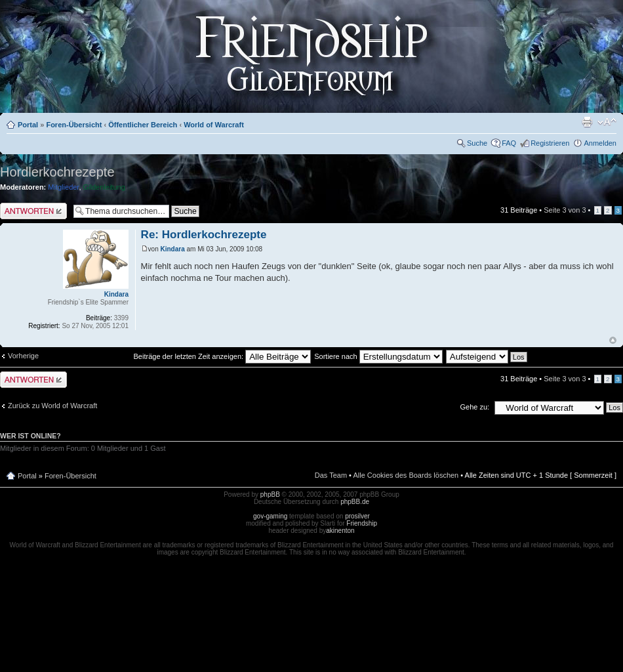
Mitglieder (63, 187)
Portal (28, 125)
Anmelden (600, 143)
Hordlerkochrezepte (57, 172)
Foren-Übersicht (74, 125)
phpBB (270, 494)
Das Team (331, 475)
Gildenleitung (104, 187)
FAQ (509, 143)
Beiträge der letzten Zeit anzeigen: (223, 356)
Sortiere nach (378, 356)
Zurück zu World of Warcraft (52, 406)
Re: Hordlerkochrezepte (204, 235)
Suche (477, 143)
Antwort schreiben (33, 211)
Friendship (362, 523)
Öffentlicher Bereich (143, 125)
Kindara (173, 249)
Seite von (565, 210)
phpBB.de (355, 502)
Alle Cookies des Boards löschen (406, 475)
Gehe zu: (474, 407)
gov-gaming (270, 516)
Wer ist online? (30, 436)
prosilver (357, 516)
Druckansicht (587, 122)
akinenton (340, 531)
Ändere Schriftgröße (607, 122)
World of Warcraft (214, 125)
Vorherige (23, 356)
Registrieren (550, 143)
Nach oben (613, 340)
